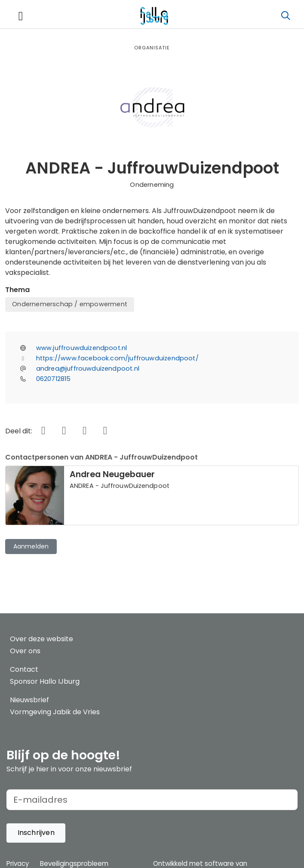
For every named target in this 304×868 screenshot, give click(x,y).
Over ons (25, 651)
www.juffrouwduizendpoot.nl (82, 348)
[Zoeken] (286, 16)
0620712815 (54, 379)
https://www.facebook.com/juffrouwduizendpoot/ (117, 358)
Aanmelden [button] (31, 546)
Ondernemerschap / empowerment (70, 304)
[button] (36, 833)
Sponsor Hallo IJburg (45, 681)
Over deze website (41, 639)
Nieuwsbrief (29, 700)
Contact (24, 669)
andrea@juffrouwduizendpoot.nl (88, 369)
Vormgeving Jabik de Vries (55, 712)
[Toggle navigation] (21, 16)
